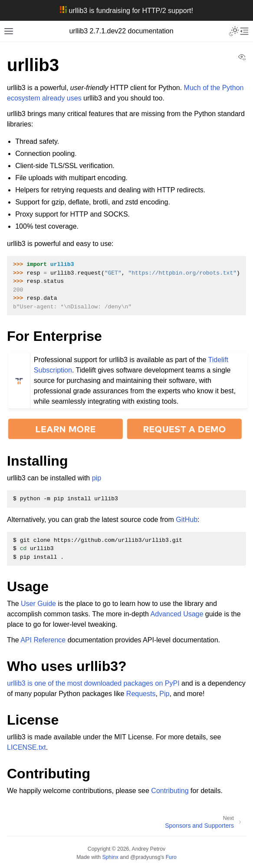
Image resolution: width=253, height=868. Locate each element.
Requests (141, 694)
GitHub (187, 520)
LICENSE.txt (26, 747)
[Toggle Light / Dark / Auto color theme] (234, 31)
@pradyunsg (145, 857)
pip (97, 478)
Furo (171, 857)
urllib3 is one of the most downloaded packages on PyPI (93, 683)
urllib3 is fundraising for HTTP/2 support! (126, 11)
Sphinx (110, 857)
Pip (164, 694)
